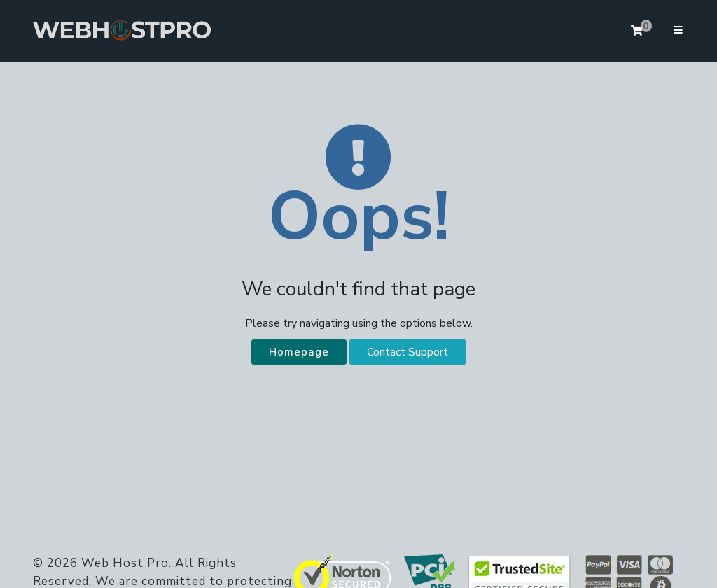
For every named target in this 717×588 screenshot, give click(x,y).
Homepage (299, 352)
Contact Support (408, 352)
